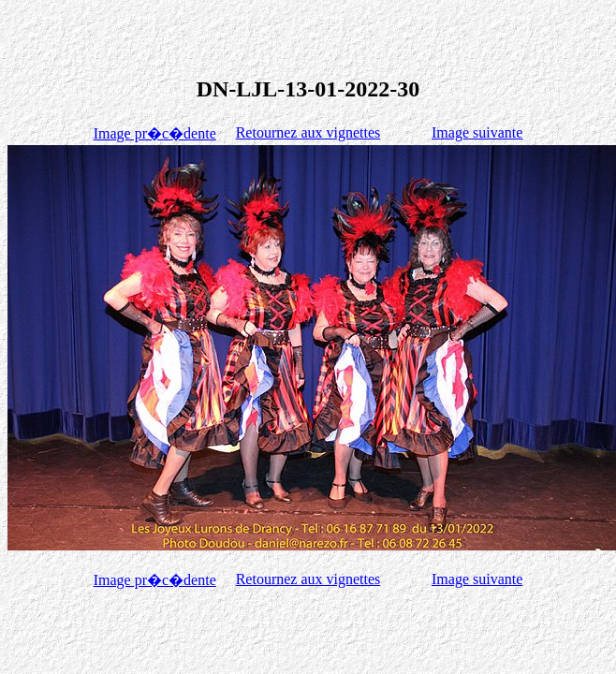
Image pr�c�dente (155, 133)
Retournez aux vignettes (308, 132)
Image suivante (477, 132)
